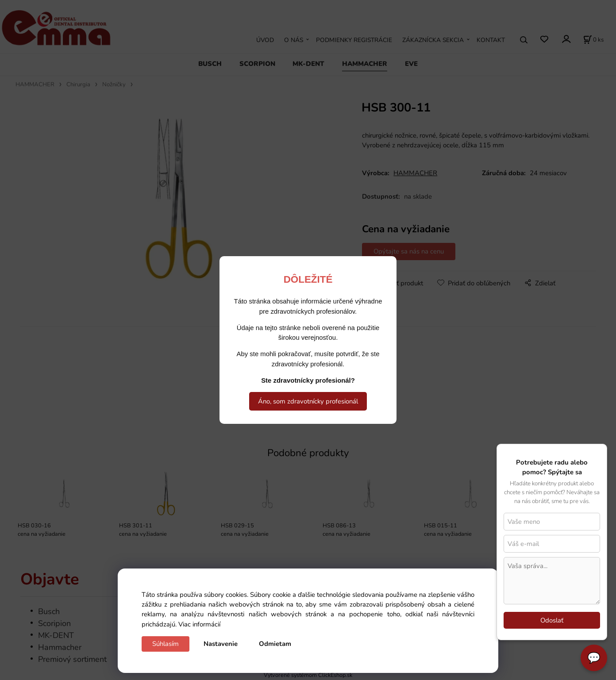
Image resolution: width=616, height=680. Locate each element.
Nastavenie (221, 644)
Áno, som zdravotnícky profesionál (308, 401)
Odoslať (552, 620)
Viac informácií (199, 624)
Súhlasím (166, 644)
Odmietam (275, 644)
